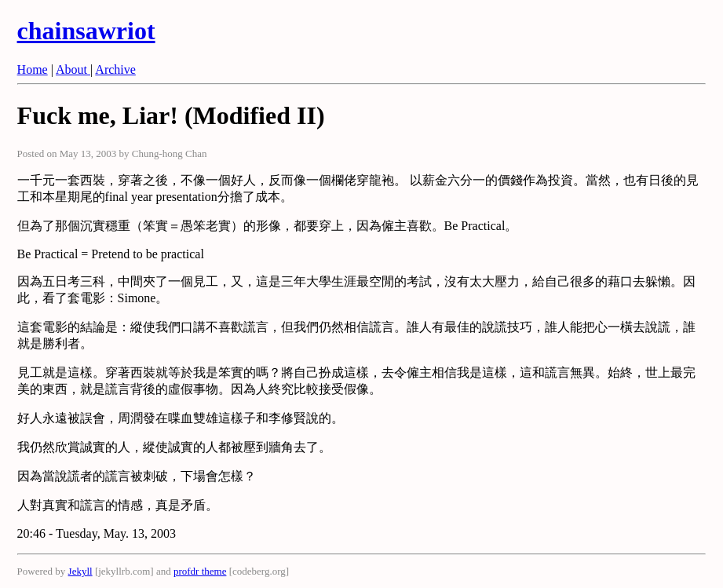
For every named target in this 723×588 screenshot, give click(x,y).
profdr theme (200, 571)
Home (33, 69)
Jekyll (80, 571)
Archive (115, 69)
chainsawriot (86, 31)
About (73, 69)
